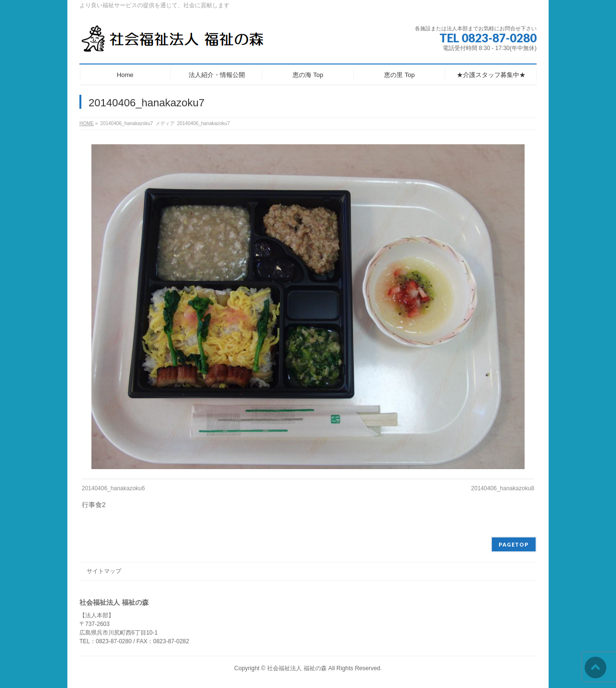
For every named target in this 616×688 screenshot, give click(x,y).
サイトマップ (104, 571)
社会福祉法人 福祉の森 (297, 668)
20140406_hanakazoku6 (113, 488)
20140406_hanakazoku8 (503, 488)
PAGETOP (514, 544)
